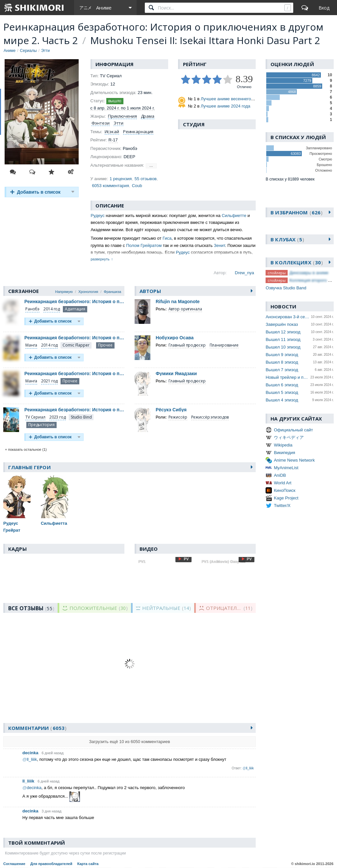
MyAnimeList (286, 468)
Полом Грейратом (144, 245)
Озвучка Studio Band (286, 288)
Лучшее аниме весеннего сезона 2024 (239, 99)
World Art (283, 483)
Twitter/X (282, 506)
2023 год (58, 417)
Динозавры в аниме (309, 273)
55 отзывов (146, 179)
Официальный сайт (293, 430)
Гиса (167, 238)
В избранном (297, 212)
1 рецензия (121, 179)
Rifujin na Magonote (178, 301)
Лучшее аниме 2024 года (226, 106)
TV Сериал (35, 417)
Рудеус (97, 216)
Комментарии (37, 728)
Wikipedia (283, 445)
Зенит (220, 245)
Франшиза (112, 292)
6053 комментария (111, 186)
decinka (30, 753)
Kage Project (286, 498)
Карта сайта (88, 864)
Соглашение (14, 864)
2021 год (49, 381)
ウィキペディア (289, 437)
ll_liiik (28, 781)
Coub (137, 186)
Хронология (88, 292)
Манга (31, 345)
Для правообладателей (51, 864)
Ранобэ (32, 309)
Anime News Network (294, 460)
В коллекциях (297, 262)
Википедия (285, 453)
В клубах (287, 239)
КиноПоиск (285, 490)
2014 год (52, 309)
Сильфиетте (234, 216)
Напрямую (64, 292)
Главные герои (29, 467)
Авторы (150, 291)
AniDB (280, 475)
